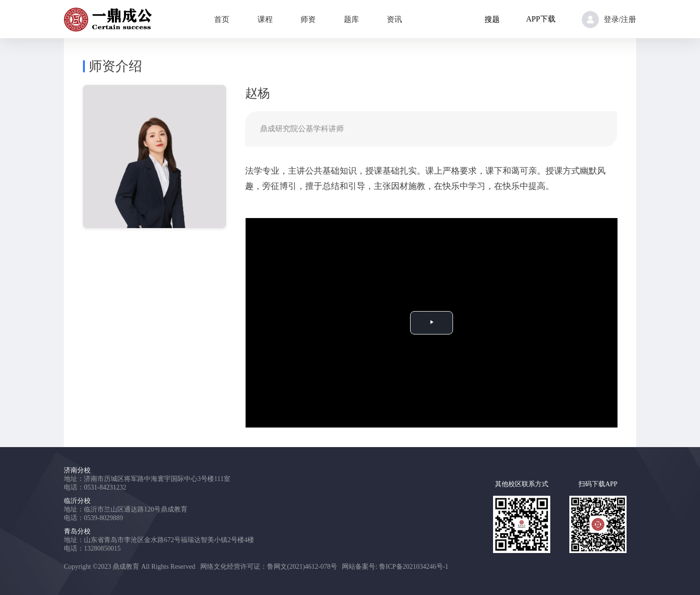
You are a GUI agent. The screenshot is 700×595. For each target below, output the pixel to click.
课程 (265, 19)
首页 (222, 19)
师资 (308, 19)
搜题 (492, 19)
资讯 (394, 19)
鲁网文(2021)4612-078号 (302, 567)
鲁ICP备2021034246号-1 (414, 567)
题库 (351, 19)
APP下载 (540, 19)
